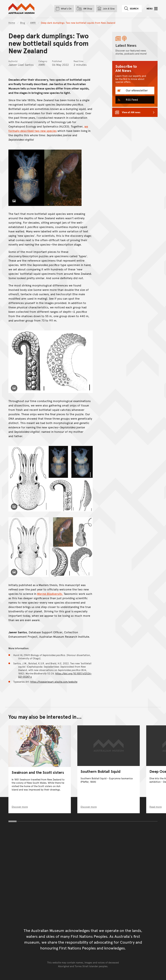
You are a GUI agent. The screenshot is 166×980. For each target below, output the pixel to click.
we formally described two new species (48, 128)
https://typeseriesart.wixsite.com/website (54, 682)
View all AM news (131, 112)
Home (12, 23)
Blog (23, 23)
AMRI (33, 23)
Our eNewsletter (136, 90)
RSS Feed (131, 99)
